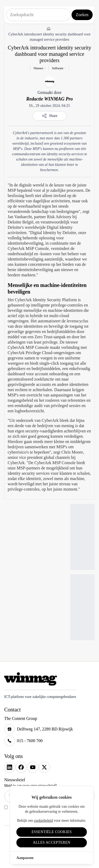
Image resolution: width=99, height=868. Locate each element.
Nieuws (38, 68)
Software (58, 68)
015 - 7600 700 (30, 741)
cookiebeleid (44, 821)
